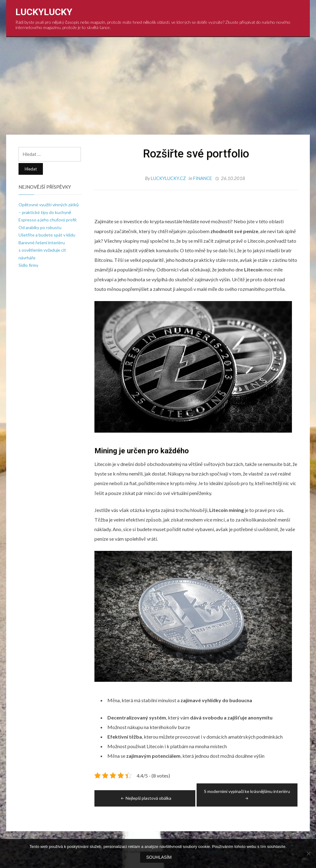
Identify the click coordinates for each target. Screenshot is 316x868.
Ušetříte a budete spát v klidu (47, 235)
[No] (308, 854)
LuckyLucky (44, 12)
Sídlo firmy (28, 265)
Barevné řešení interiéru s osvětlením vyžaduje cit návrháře (42, 250)
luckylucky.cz (168, 178)
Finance (203, 178)
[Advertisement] (158, 83)
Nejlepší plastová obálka (146, 798)
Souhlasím (160, 858)
